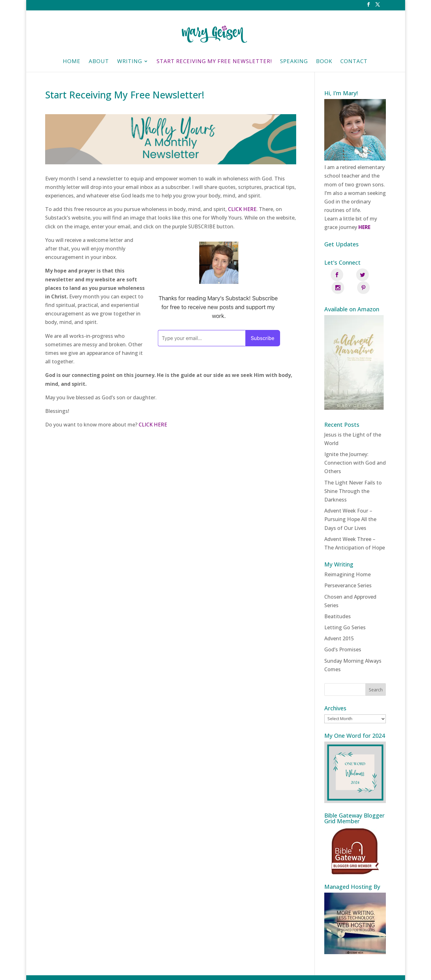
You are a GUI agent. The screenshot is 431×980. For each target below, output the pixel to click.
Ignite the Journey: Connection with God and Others (355, 449)
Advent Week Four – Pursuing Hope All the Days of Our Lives (350, 506)
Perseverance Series (348, 572)
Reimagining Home (347, 561)
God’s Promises (343, 637)
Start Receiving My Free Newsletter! (214, 62)
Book (324, 62)
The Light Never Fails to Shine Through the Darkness (353, 478)
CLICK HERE (242, 209)
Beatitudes (338, 603)
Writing (130, 62)
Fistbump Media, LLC (327, 971)
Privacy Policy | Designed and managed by (246, 971)
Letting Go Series (345, 614)
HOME (72, 62)
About (99, 62)
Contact (354, 62)
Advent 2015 (339, 625)
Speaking (294, 62)
